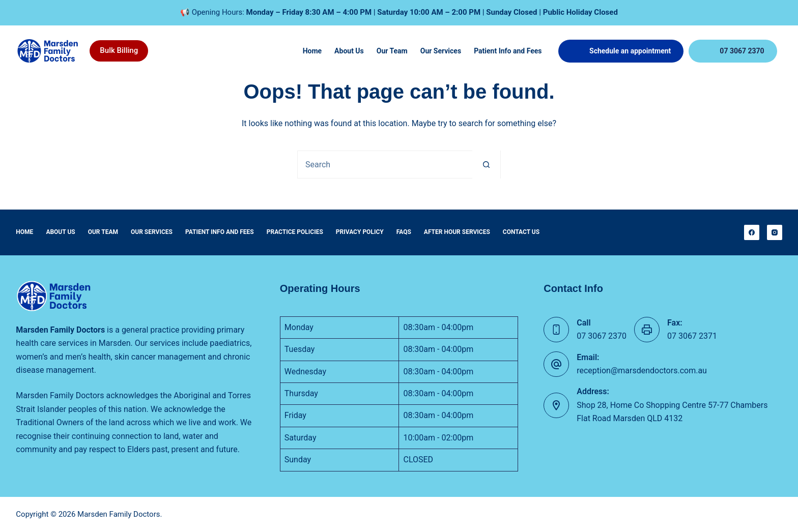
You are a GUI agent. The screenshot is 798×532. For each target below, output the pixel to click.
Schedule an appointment (630, 51)
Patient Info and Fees (508, 51)
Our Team (392, 51)
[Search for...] (385, 165)
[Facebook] (752, 232)
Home (312, 51)
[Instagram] (775, 232)
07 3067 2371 (692, 336)
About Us (349, 51)
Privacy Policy (360, 232)
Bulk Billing (119, 50)
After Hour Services (457, 232)
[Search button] (486, 165)
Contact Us (521, 232)
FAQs (404, 232)
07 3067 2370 (742, 51)
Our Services (441, 51)
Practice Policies (295, 232)
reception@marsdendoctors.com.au (642, 371)
